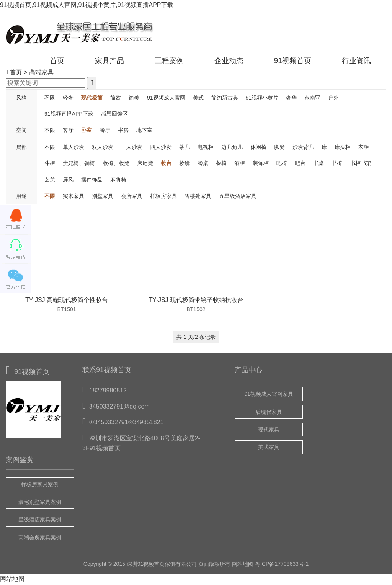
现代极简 (92, 99)
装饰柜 (261, 165)
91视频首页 (285, 62)
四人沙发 (161, 149)
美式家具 (269, 449)
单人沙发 (73, 149)
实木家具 (73, 198)
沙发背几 (303, 149)
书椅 (337, 165)
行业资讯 (354, 62)
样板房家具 (163, 198)
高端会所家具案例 (40, 539)
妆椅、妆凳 (116, 165)
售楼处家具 (198, 198)
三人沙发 (132, 149)
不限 (50, 99)
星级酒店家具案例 (40, 521)
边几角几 (232, 149)
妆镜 (185, 165)
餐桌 (203, 165)
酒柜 (240, 165)
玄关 (50, 181)
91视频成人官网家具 (269, 396)
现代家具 (269, 431)
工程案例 (152, 62)
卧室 (87, 132)
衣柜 (364, 149)
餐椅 (221, 165)
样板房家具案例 (40, 486)
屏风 (68, 181)
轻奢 (68, 99)
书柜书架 (361, 165)
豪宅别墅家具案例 (40, 503)
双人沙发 (103, 149)
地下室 (144, 132)
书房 (123, 132)
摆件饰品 (92, 181)
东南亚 (312, 99)
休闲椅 (258, 149)
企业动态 (216, 62)
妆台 (166, 165)
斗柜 (50, 165)
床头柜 (343, 149)
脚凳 (279, 149)
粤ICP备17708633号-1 (282, 565)
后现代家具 (269, 413)
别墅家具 (103, 198)
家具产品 (88, 62)
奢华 (291, 99)
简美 (134, 99)
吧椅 (282, 165)
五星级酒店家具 (238, 198)
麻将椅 (118, 181)
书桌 (318, 165)
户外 (333, 99)
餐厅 (105, 132)
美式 (198, 99)
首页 (32, 62)
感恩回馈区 (114, 115)
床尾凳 (145, 165)
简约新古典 (225, 99)
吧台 (300, 165)
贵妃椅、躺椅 (79, 165)
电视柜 (206, 149)
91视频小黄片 (262, 99)
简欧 (116, 99)
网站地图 (243, 565)
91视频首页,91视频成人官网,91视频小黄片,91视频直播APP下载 (87, 5)
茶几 (185, 149)
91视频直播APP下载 (69, 115)
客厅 (68, 132)
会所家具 (132, 198)
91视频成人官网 (166, 99)
